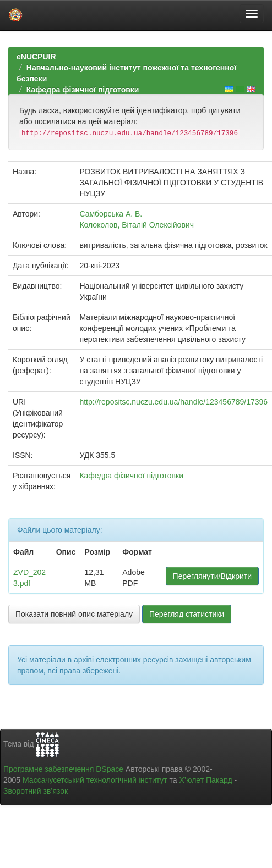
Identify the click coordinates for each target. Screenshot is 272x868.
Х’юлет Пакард (206, 780)
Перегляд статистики (187, 614)
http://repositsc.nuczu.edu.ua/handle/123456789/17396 (173, 402)
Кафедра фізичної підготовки (83, 90)
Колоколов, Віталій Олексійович (137, 225)
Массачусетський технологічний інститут (95, 780)
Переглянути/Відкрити (212, 576)
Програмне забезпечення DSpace (63, 769)
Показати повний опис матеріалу (74, 614)
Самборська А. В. (111, 214)
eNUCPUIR (36, 57)
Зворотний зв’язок (36, 791)
